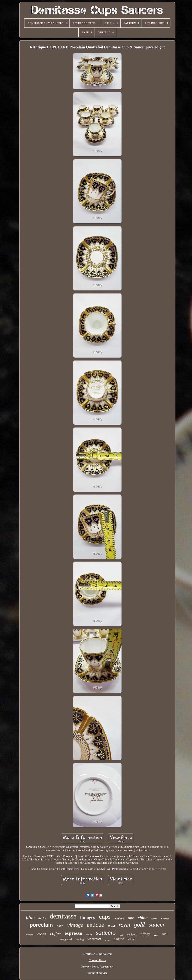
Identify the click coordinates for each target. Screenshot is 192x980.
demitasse (63, 916)
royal (124, 925)
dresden (30, 935)
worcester (94, 939)
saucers (106, 932)
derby (42, 918)
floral (111, 926)
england (119, 918)
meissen (165, 919)
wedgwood (66, 939)
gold (139, 925)
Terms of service (97, 973)
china (143, 918)
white (131, 939)
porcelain (41, 925)
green (89, 935)
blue (30, 917)
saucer (157, 924)
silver (154, 919)
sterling (80, 939)
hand (60, 926)
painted (119, 939)
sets (165, 934)
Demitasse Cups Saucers (97, 954)
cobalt (42, 934)
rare (131, 918)
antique (96, 925)
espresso (73, 933)
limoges (88, 918)
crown (108, 940)
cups (105, 917)
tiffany (145, 934)
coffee (55, 934)
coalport (132, 934)
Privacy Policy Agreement (97, 967)
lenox (156, 935)
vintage (75, 925)
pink (121, 935)
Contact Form (97, 960)
